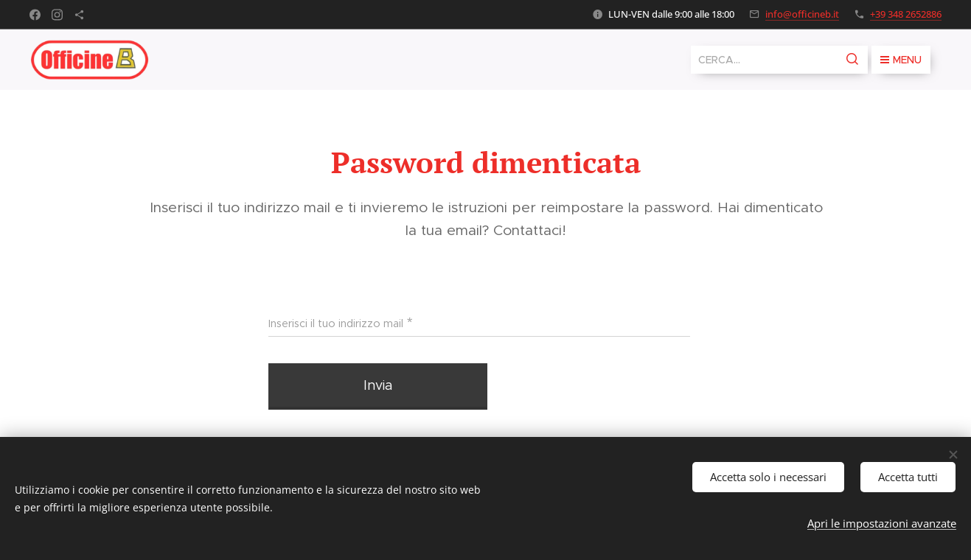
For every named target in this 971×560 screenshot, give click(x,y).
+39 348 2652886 (906, 14)
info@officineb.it (802, 14)
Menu (901, 60)
